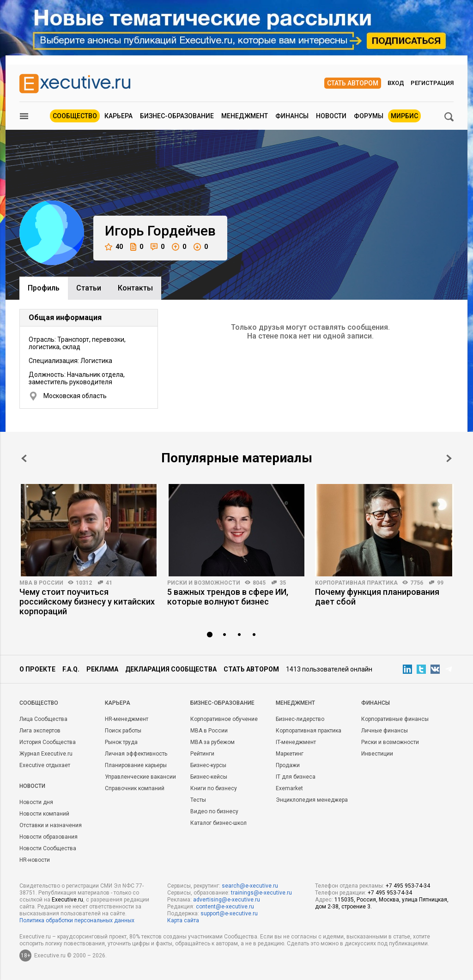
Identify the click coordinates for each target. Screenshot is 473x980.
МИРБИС (404, 116)
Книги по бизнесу (214, 788)
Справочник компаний (135, 788)
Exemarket (289, 788)
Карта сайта (183, 920)
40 (114, 247)
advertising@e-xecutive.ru (227, 900)
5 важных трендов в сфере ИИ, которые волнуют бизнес (228, 597)
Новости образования (49, 837)
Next (449, 458)
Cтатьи (89, 288)
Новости (331, 116)
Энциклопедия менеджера (312, 800)
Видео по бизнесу (214, 811)
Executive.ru (67, 900)
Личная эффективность (136, 754)
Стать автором (353, 83)
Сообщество (75, 116)
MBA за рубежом (212, 742)
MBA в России (41, 583)
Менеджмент (245, 116)
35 (283, 583)
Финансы (292, 116)
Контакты (135, 288)
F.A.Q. (71, 669)
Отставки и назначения (51, 825)
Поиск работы (123, 731)
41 (109, 583)
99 (440, 583)
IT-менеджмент (296, 742)
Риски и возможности (204, 583)
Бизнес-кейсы (209, 777)
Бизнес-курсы (208, 765)
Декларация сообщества (171, 669)
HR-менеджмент (127, 719)
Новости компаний (44, 814)
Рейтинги (202, 754)
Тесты (198, 800)
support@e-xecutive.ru (229, 913)
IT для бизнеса (296, 777)
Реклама (102, 669)
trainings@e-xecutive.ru (261, 893)
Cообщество (39, 703)
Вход (396, 83)
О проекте (37, 669)
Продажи (288, 765)
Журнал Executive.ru (46, 754)
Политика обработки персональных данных (77, 920)
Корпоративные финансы (395, 719)
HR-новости (35, 860)
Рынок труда (121, 742)
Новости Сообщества (48, 848)
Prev (24, 458)
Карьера (118, 116)
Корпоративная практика (356, 583)
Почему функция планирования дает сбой (377, 597)
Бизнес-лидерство (300, 719)
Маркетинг (290, 754)
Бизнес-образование (177, 116)
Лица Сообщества (43, 719)
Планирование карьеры (136, 765)
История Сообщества (48, 742)
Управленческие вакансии (140, 777)
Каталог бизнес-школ (218, 823)
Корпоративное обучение (224, 719)
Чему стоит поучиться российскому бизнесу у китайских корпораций (87, 602)
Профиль (44, 288)
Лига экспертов (40, 731)
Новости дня (36, 802)
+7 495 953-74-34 (408, 886)
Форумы (369, 116)
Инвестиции (377, 754)
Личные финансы (385, 731)
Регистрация (432, 83)
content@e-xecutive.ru (225, 907)
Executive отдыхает (45, 765)
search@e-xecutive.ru (250, 886)
